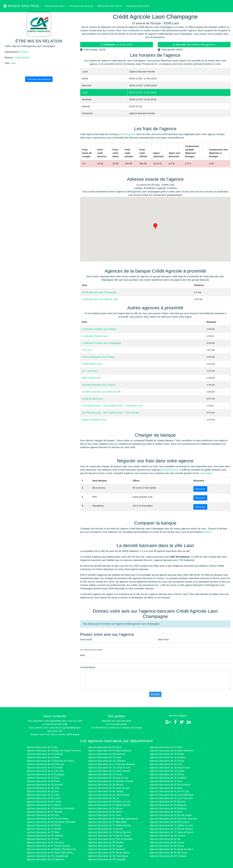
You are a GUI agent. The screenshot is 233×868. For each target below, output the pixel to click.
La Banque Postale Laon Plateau (99, 329)
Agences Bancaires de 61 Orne (105, 815)
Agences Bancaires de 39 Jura (43, 791)
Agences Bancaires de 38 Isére (166, 788)
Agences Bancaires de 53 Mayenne (168, 805)
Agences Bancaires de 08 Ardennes (107, 754)
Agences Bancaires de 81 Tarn (43, 839)
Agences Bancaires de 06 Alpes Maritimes (172, 751)
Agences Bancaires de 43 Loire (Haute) (109, 795)
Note (83, 655)
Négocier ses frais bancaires (116, 721)
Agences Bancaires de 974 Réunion (45, 859)
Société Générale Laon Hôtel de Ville (101, 392)
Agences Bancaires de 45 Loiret (43, 798)
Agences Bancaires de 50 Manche (168, 802)
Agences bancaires (137, 6)
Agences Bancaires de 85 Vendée (106, 842)
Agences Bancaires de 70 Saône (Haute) (110, 825)
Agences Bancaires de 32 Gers (166, 781)
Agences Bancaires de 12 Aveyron (168, 757)
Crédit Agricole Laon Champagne (99, 292)
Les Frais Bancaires (116, 724)
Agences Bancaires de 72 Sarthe (44, 829)
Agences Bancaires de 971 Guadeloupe (47, 856)
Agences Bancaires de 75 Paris (43, 832)
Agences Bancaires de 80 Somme (167, 836)
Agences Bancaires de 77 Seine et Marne (171, 832)
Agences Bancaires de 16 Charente (45, 764)
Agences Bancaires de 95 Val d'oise (168, 853)
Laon (13, 63)
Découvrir (200, 489)
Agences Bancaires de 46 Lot (104, 798)
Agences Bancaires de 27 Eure (43, 778)
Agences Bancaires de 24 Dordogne (46, 774)
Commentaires (88, 667)
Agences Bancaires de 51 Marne (44, 805)
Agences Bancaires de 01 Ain (42, 747)
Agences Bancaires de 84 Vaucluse (45, 842)
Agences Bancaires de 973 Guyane (168, 856)
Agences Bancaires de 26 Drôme (167, 774)
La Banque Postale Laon (95, 336)
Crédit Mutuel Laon (92, 364)
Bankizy (208, 532)
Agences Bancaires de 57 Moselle (44, 812)
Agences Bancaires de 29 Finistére (168, 778)
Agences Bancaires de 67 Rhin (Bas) (108, 822)
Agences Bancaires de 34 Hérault (106, 785)
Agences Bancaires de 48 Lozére (44, 802)
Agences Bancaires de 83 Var (165, 839)
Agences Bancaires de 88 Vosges (106, 846)
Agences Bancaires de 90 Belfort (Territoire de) (51, 849)
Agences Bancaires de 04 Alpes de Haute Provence (54, 751)
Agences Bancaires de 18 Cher (166, 764)
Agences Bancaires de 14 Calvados (107, 761)
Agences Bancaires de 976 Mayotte (107, 859)
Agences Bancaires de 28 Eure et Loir (108, 778)
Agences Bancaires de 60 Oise (43, 815)
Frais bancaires (55, 6)
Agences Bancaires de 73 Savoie (106, 829)
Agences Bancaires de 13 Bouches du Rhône (50, 761)
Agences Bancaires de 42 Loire (43, 795)
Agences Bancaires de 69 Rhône (44, 825)
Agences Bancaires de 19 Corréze (45, 768)
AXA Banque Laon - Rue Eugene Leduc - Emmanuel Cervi (113, 406)
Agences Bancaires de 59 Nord (166, 812)
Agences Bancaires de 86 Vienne (167, 842)
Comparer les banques (39, 79)
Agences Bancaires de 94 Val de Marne (109, 853)
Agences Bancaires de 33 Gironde (45, 785)
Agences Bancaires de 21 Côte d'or (45, 771)
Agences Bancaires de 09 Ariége (167, 754)
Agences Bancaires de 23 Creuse (167, 771)
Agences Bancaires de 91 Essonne (107, 849)
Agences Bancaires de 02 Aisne (105, 747)
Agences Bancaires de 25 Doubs (105, 774)
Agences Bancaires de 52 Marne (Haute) (110, 805)
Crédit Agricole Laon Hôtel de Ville (100, 299)
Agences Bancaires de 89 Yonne (167, 846)
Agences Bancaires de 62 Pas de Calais (171, 815)
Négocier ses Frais (110, 6)
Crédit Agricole (22, 57)
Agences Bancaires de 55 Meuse (105, 808)
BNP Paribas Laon (92, 378)
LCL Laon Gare (90, 371)
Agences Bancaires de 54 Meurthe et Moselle (50, 808)
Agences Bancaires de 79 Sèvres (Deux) (109, 836)
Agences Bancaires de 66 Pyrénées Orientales (51, 822)
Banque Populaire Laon (94, 420)
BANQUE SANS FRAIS (21, 6)
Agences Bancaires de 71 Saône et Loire (171, 825)
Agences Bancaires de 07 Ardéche (45, 754)
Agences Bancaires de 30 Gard (43, 781)
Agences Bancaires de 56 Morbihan (168, 808)
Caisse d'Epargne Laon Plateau (99, 357)
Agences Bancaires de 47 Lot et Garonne (171, 798)
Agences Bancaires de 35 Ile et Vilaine (170, 785)
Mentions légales (178, 716)
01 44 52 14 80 (116, 45)
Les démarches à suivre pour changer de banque (116, 728)
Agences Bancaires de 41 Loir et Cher (170, 791)
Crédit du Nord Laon (93, 399)
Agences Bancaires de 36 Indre (43, 788)
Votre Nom (163, 640)
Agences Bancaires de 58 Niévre (105, 812)
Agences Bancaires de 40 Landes (106, 791)
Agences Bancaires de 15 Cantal (167, 761)
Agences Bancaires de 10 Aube (43, 757)
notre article (206, 473)
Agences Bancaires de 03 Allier (166, 747)
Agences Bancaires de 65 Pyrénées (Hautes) (173, 819)
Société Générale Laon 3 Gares (99, 385)
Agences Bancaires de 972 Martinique (108, 856)
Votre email (86, 640)
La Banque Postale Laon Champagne (102, 343)
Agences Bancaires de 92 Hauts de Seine (172, 849)
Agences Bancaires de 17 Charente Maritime (112, 764)
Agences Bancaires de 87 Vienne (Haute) (48, 846)
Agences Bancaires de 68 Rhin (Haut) (169, 822)
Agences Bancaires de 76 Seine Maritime (110, 832)
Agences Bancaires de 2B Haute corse (170, 768)
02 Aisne (24, 52)
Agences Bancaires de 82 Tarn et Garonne (110, 839)
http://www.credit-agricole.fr (194, 45)
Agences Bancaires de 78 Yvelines (45, 836)
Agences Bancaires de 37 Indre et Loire (109, 788)
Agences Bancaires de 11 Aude (105, 757)
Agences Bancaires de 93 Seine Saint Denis (50, 853)
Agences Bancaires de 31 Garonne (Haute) (111, 781)
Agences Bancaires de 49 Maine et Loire (109, 802)
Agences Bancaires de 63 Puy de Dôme (48, 819)
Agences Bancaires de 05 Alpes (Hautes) (110, 751)
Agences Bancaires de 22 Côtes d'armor (109, 771)
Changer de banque (81, 6)
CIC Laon (87, 350)
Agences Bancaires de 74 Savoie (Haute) (171, 829)
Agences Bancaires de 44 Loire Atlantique (172, 795)
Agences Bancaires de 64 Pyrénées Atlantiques (113, 819)
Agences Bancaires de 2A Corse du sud (109, 768)
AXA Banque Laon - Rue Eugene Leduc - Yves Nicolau (111, 413)
